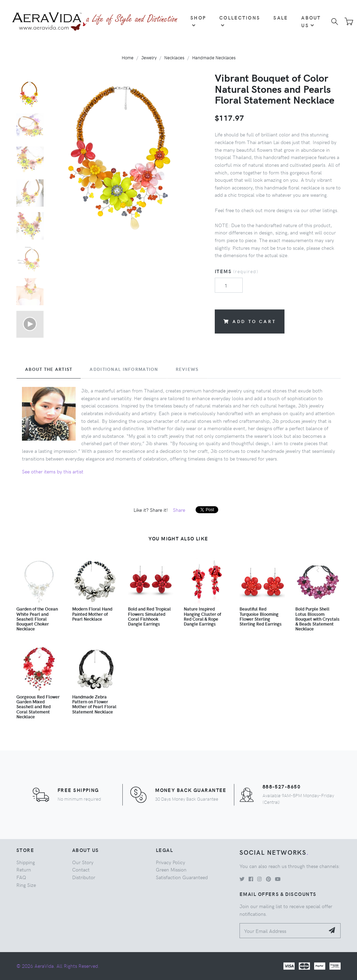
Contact (81, 869)
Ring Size (26, 885)
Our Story (83, 862)
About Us (311, 21)
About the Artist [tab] (49, 369)
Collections (240, 21)
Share (179, 510)
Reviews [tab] (187, 369)
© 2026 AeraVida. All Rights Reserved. (58, 966)
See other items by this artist (53, 471)
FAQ (21, 877)
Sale (281, 17)
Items (237, 271)
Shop (198, 21)
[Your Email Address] (282, 931)
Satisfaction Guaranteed (182, 877)
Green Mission (171, 869)
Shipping (26, 862)
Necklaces (174, 57)
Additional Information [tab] (124, 369)
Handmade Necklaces (214, 57)
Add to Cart (250, 321)
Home (128, 57)
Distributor (84, 877)
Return (24, 869)
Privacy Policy (170, 862)
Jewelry (149, 57)
